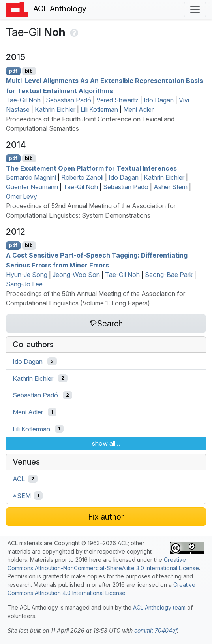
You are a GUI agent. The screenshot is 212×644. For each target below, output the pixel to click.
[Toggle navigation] (195, 9)
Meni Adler (138, 109)
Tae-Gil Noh (23, 100)
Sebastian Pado (126, 187)
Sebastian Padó (68, 100)
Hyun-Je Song (27, 275)
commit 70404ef (156, 630)
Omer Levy (22, 196)
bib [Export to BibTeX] (29, 71)
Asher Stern (171, 187)
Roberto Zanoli (82, 177)
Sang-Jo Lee (24, 284)
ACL (19, 479)
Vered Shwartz (117, 100)
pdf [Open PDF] (13, 71)
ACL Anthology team (159, 607)
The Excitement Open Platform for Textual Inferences (91, 168)
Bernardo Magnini (31, 177)
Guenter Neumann (32, 187)
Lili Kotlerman (99, 109)
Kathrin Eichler (55, 109)
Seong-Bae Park (169, 275)
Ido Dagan (159, 100)
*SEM (22, 496)
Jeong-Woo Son (76, 275)
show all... (106, 443)
